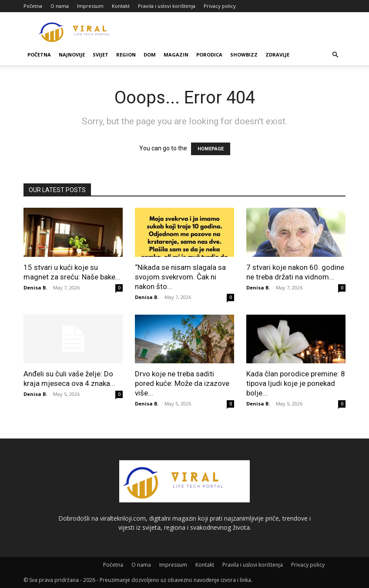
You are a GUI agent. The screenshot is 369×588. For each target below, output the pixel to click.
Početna (33, 6)
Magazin (176, 55)
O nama (60, 6)
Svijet (101, 55)
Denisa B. (35, 287)
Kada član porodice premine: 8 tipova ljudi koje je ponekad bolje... (296, 383)
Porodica (209, 55)
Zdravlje (277, 55)
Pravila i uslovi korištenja (167, 6)
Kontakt (121, 6)
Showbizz (244, 55)
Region (126, 55)
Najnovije (72, 55)
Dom (150, 55)
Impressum (90, 6)
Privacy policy (220, 6)
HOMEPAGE (211, 149)
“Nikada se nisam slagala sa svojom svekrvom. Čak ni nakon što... (180, 277)
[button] (335, 55)
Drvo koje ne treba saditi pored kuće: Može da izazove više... (182, 383)
